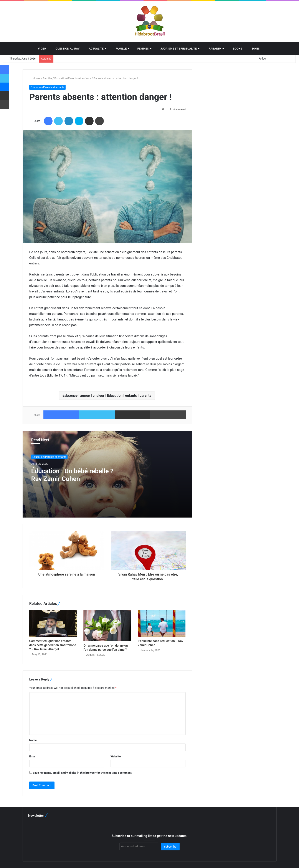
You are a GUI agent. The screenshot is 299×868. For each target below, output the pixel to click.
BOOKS (236, 49)
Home (35, 78)
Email (33, 756)
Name (33, 740)
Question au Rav (66, 49)
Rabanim (213, 49)
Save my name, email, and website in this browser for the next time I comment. (83, 773)
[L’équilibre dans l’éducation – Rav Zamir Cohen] (162, 623)
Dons (254, 49)
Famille (119, 49)
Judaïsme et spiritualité (177, 49)
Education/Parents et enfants (73, 78)
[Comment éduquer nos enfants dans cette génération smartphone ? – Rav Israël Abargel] (53, 623)
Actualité (95, 49)
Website (116, 756)
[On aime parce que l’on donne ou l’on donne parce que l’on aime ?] (107, 626)
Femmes (142, 49)
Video (40, 49)
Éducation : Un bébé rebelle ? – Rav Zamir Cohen (76, 475)
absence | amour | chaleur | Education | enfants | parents (108, 396)
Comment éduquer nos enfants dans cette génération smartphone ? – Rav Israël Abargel (53, 645)
